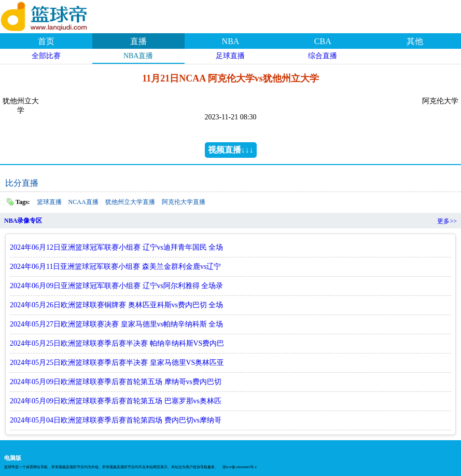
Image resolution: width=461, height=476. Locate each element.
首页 (46, 41)
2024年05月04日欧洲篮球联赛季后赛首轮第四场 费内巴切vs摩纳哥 (116, 420)
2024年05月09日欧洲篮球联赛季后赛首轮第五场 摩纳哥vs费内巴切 (116, 382)
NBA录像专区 (23, 221)
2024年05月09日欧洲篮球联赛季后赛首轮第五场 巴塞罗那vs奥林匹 (116, 401)
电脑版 (13, 458)
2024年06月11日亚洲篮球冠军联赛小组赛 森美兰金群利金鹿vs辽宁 (115, 267)
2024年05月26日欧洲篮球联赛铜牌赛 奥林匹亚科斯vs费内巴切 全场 (116, 305)
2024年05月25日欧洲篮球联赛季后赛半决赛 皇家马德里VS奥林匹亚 (117, 363)
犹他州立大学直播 (130, 202)
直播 (138, 41)
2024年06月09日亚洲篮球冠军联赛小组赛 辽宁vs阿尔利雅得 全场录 (116, 286)
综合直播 (323, 56)
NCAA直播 (83, 202)
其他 (415, 41)
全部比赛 (46, 56)
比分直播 (22, 183)
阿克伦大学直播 (184, 202)
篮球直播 (49, 202)
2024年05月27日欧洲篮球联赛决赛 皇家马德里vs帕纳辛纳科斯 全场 (116, 324)
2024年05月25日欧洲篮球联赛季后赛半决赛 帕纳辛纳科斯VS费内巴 (117, 343)
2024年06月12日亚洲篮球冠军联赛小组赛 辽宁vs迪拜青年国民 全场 (116, 247)
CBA (323, 41)
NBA (231, 41)
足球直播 (230, 56)
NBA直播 (138, 56)
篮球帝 (57, 15)
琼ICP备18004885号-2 (240, 467)
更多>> (447, 221)
